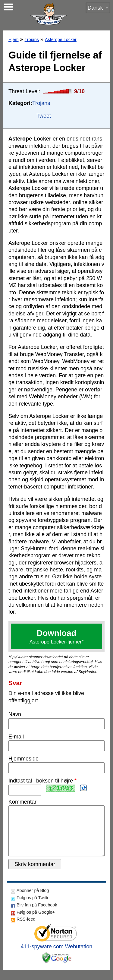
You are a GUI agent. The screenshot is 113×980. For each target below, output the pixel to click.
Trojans (32, 40)
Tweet (44, 116)
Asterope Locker (61, 40)
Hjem (14, 40)
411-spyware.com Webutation (57, 956)
